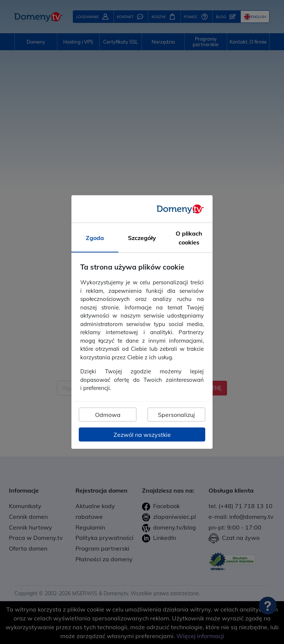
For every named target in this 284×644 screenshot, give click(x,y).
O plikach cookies (189, 238)
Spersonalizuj (176, 414)
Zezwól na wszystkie (142, 434)
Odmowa (108, 414)
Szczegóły (142, 238)
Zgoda (95, 238)
